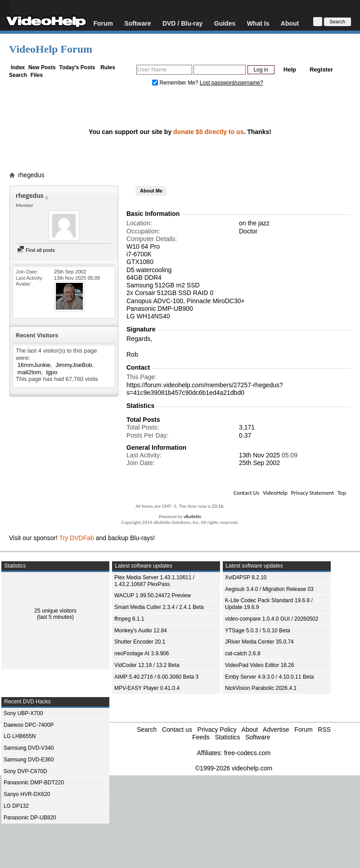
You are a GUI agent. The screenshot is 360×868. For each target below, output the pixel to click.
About (290, 23)
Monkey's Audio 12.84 (141, 631)
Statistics (227, 737)
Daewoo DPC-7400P (29, 725)
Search (18, 75)
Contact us (177, 729)
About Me (151, 191)
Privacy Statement (313, 493)
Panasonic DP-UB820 (30, 818)
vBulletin (192, 517)
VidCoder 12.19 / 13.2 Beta (147, 665)
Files (37, 75)
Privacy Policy (217, 729)
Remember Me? (176, 83)
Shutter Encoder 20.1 (140, 642)
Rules (108, 67)
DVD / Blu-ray (182, 23)
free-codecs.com (247, 753)
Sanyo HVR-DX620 (27, 794)
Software (137, 23)
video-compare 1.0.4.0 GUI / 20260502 (272, 619)
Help (290, 69)
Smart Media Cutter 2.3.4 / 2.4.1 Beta (159, 607)
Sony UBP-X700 (23, 713)
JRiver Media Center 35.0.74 (259, 642)
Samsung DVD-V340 (29, 748)
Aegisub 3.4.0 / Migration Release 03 (269, 589)
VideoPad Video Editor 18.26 (260, 665)
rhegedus (31, 175)
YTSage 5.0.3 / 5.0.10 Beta (258, 631)
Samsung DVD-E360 (29, 760)
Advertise (276, 729)
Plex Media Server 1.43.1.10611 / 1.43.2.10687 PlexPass (154, 581)
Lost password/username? (232, 83)
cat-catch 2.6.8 (243, 653)
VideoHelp (275, 493)
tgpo (52, 372)
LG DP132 (16, 806)
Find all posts (36, 250)
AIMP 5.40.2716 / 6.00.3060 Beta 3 (156, 677)
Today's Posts (77, 67)
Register (321, 69)
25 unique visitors (55, 611)
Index (18, 67)
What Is (258, 23)
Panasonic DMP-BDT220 (34, 783)
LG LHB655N (20, 736)
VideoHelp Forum (51, 49)
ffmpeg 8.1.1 (129, 619)
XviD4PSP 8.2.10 (246, 577)
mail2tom (29, 372)
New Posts (42, 67)
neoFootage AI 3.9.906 (142, 653)
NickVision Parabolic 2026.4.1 (261, 688)
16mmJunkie (34, 365)
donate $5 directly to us (208, 132)
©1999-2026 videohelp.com (234, 768)
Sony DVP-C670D (25, 771)
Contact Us (246, 493)
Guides (225, 23)
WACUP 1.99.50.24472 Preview (153, 595)
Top (342, 493)
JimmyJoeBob (74, 365)
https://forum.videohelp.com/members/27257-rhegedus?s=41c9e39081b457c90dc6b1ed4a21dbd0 (205, 389)
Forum (103, 23)
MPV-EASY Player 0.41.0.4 (147, 688)
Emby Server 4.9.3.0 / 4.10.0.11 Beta (269, 677)
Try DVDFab (77, 538)
